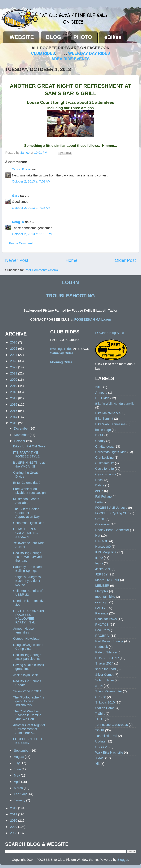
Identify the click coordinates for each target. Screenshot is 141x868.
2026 (14, 342)
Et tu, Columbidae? (27, 483)
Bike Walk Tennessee (110, 424)
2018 (14, 392)
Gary (16, 196)
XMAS (100, 758)
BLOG (54, 37)
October (20, 441)
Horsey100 (103, 547)
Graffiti (100, 519)
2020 (14, 380)
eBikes (113, 37)
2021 (14, 373)
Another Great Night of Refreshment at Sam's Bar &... (29, 729)
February (21, 794)
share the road (105, 669)
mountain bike (105, 597)
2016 (14, 405)
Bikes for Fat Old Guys (29, 446)
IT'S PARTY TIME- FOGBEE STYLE (26, 454)
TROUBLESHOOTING (70, 296)
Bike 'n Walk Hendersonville (115, 404)
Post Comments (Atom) (41, 270)
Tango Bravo (22, 169)
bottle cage (103, 430)
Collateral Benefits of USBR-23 (28, 593)
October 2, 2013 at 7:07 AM (31, 181)
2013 (14, 423)
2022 (14, 367)
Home (72, 260)
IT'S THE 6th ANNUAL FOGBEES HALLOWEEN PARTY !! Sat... (29, 617)
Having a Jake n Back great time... (29, 667)
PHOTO (83, 37)
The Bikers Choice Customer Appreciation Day (26, 513)
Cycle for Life (105, 469)
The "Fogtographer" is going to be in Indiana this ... (29, 701)
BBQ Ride (102, 398)
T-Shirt (100, 714)
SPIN (99, 686)
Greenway (102, 524)
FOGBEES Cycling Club (112, 513)
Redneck (102, 647)
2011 (14, 814)
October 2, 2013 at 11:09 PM (32, 234)
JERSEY (101, 574)
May (17, 775)
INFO (99, 558)
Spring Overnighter (109, 691)
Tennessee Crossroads (112, 725)
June (18, 769)
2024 (14, 355)
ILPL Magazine (106, 552)
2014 (14, 417)
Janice (25, 153)
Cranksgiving (104, 458)
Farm (99, 502)
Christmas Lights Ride (29, 523)
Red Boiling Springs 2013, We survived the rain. (27, 557)
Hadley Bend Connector (112, 530)
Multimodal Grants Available (26, 501)
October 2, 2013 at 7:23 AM (31, 208)
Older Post (125, 260)
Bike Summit (104, 419)
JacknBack (103, 569)
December (22, 428)
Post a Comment (21, 243)
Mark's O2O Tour (107, 580)
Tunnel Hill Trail (106, 736)
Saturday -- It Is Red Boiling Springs (27, 569)
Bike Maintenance (108, 413)
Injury (99, 563)
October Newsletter (27, 639)
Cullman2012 (105, 463)
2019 (14, 386)
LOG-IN (70, 282)
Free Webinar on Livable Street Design (29, 491)
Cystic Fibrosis (106, 474)
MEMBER (102, 586)
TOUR (100, 730)
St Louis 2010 (105, 702)
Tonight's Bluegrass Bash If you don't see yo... (27, 581)
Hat (98, 536)
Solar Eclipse (105, 680)
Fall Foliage (103, 497)
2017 (14, 398)
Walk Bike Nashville (109, 752)
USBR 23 (102, 747)
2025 (14, 349)
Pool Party (103, 630)
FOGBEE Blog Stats (110, 333)
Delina (100, 485)
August (19, 757)
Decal (99, 480)
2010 (14, 821)
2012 (14, 808)
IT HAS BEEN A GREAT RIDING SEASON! (26, 533)
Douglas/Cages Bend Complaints (28, 647)
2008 (14, 833)
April (17, 782)
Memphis (102, 591)
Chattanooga (104, 446)
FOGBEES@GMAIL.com (92, 319)
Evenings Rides (61, 349)
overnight (102, 602)
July (17, 763)
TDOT (100, 719)
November (22, 435)
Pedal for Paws (106, 619)
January (20, 800)
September (22, 751)
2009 (14, 827)
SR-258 (101, 697)
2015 (14, 411)
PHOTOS (102, 625)
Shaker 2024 (104, 663)
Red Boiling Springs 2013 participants (27, 657)
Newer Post (17, 260)
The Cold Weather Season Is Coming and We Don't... (27, 715)
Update (100, 741)
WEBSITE (22, 37)
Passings (102, 613)
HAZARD (102, 541)
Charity (100, 441)
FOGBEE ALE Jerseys (111, 508)
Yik (97, 764)
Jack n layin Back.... (27, 675)
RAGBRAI (102, 636)
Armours (101, 393)
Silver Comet (104, 675)
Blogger (123, 860)
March (19, 788)
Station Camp (105, 708)
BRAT (99, 435)
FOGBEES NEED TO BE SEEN (28, 741)
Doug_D (18, 222)
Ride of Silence (106, 652)
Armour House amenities (23, 630)
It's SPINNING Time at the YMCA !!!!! (29, 464)
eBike (99, 491)
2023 (14, 361)
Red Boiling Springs (109, 641)
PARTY (100, 608)
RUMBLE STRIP (107, 658)
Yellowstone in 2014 (27, 691)
